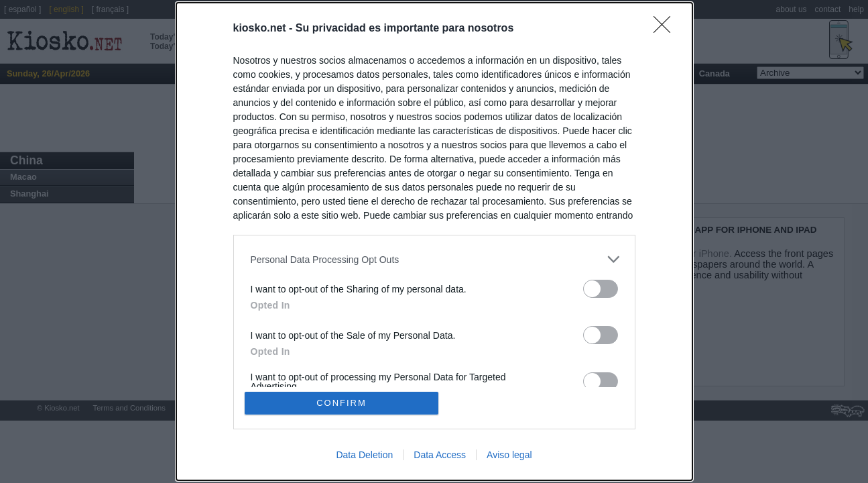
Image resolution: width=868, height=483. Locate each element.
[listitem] (434, 259)
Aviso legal (509, 455)
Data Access (440, 455)
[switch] (601, 289)
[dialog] (434, 241)
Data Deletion (364, 455)
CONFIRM (342, 403)
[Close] (666, 29)
